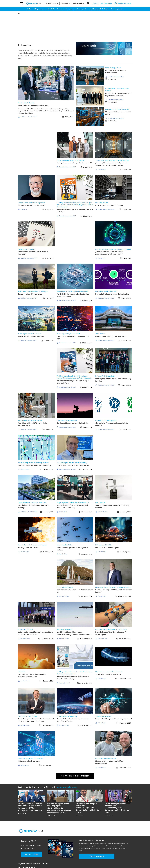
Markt (29, 9)
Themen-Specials (116, 9)
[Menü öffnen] (22, 3)
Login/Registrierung (124, 3)
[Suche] (88, 3)
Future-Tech (50, 9)
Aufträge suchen (78, 3)
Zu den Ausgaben (97, 856)
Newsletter (108, 3)
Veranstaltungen (51, 3)
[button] (128, 802)
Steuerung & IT (81, 9)
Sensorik (60, 9)
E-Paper (96, 3)
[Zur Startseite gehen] (34, 3)
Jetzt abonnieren (31, 854)
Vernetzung (70, 9)
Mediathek (65, 3)
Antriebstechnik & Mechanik (99, 9)
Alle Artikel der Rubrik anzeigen (75, 776)
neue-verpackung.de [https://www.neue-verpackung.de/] (67, 787)
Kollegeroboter (39, 9)
